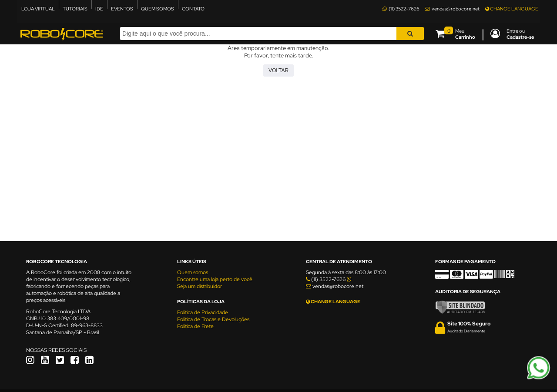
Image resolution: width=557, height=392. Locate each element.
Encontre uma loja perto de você (215, 279)
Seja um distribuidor (200, 286)
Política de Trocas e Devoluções (213, 319)
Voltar (278, 70)
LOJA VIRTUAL (38, 9)
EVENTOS (122, 9)
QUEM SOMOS (158, 9)
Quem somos (193, 272)
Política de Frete (195, 326)
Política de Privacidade (203, 312)
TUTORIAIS (75, 9)
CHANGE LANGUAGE (512, 9)
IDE (99, 9)
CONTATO (193, 9)
